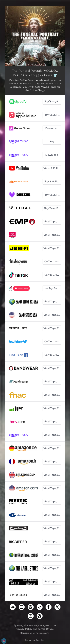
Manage (24, 633)
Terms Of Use (46, 629)
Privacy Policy (24, 629)
